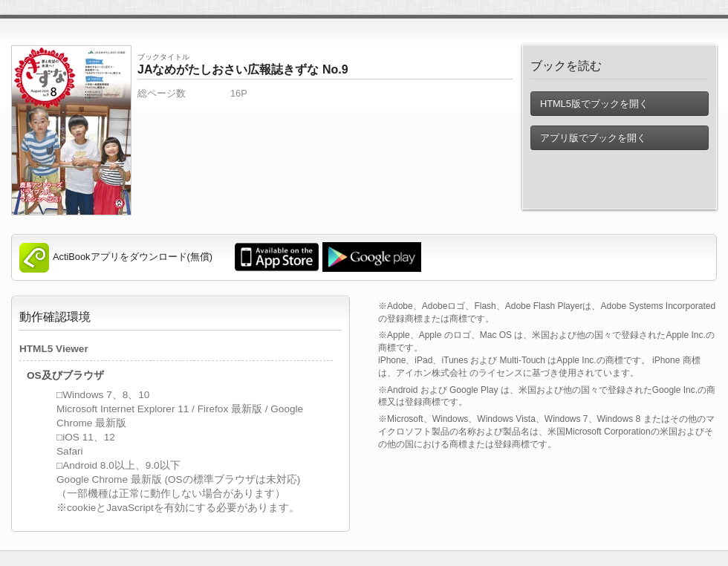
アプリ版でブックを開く (593, 138)
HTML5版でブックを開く (594, 104)
